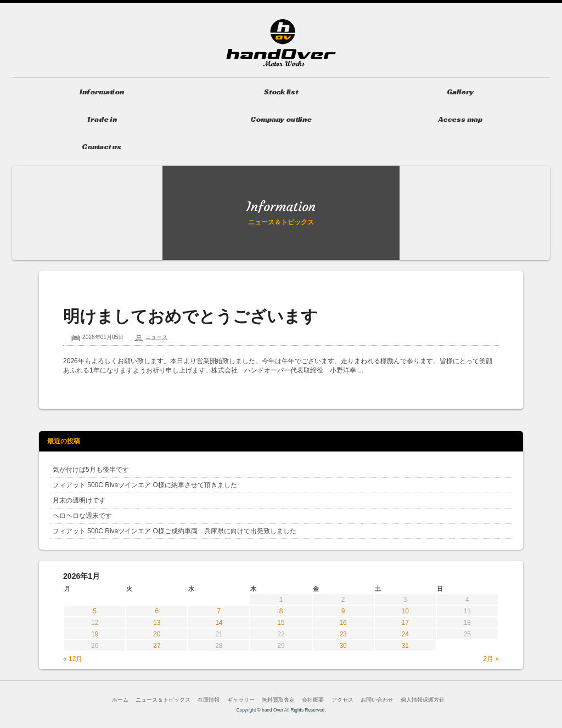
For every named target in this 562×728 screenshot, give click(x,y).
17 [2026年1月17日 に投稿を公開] (405, 623)
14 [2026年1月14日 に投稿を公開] (219, 623)
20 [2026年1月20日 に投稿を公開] (157, 634)
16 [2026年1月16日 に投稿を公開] (343, 623)
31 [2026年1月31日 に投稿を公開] (405, 646)
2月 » (491, 659)
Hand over (281, 43)
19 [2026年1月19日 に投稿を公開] (95, 634)
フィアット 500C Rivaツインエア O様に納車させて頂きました (145, 485)
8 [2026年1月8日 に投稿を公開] (281, 611)
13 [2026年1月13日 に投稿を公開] (157, 623)
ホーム (120, 700)
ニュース (156, 337)
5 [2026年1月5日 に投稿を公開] (95, 611)
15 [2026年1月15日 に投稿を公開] (281, 623)
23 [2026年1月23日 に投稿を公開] (343, 634)
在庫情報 (209, 700)
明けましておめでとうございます (190, 316)
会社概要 (313, 700)
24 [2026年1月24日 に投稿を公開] (405, 634)
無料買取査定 (278, 700)
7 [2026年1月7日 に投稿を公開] (219, 611)
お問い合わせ (377, 700)
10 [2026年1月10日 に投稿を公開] (405, 611)
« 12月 (73, 659)
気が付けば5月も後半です (91, 470)
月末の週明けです (79, 500)
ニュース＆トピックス (163, 700)
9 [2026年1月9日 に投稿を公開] (343, 611)
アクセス (342, 700)
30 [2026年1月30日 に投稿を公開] (343, 646)
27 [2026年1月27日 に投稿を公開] (157, 646)
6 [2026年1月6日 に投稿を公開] (157, 611)
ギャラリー (241, 700)
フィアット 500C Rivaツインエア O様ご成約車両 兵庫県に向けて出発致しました (175, 531)
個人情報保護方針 (423, 700)
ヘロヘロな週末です (82, 516)
